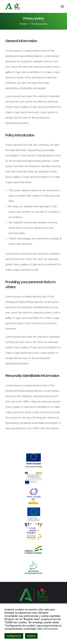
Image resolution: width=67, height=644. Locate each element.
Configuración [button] (14, 636)
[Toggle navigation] (62, 7)
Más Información (48, 629)
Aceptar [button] (31, 636)
